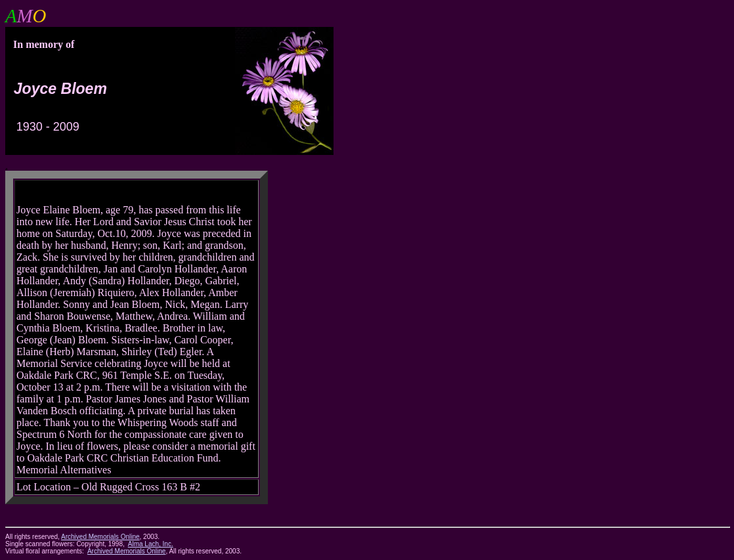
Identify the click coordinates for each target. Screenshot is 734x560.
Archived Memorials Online (127, 551)
